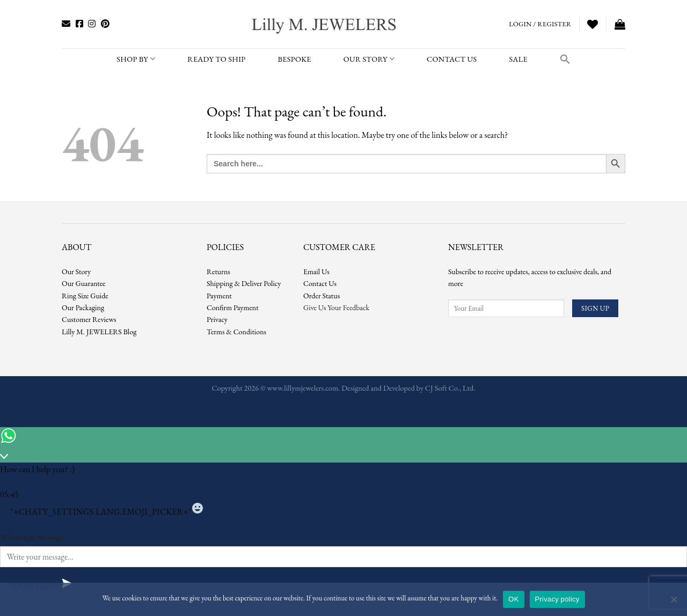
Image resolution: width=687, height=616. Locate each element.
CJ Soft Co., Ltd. (450, 388)
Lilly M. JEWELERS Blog (99, 332)
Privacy (217, 319)
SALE (518, 59)
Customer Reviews (89, 319)
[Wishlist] (593, 24)
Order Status (321, 296)
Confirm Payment (233, 307)
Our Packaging (83, 307)
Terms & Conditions (236, 332)
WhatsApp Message (31, 537)
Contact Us (320, 283)
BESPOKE (295, 59)
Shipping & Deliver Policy (244, 283)
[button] (565, 59)
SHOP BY (136, 59)
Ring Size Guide (85, 296)
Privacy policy (557, 599)
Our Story (369, 59)
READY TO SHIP (216, 59)
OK (513, 599)
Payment (219, 296)
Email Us (316, 272)
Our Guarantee (84, 283)
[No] (674, 603)
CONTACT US (452, 59)
